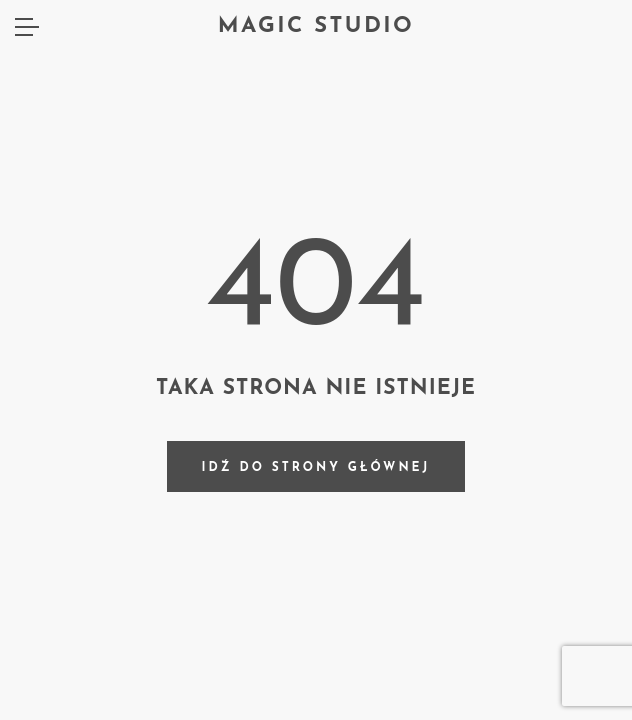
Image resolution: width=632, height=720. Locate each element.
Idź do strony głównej (316, 468)
